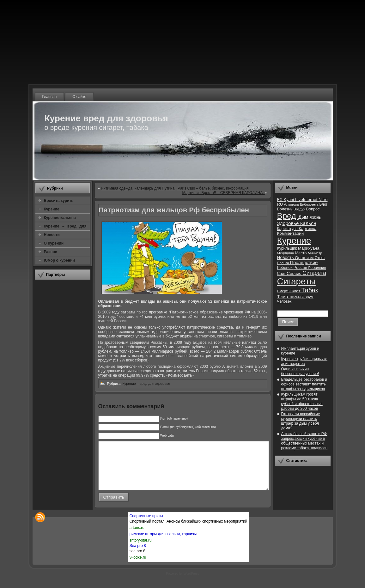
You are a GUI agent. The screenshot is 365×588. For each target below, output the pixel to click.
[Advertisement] (63, 379)
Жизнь (315, 217)
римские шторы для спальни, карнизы (163, 543)
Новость (286, 258)
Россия (301, 267)
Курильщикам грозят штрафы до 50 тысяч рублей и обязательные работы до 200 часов (302, 401)
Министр (315, 253)
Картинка (307, 229)
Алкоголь (292, 204)
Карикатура (288, 229)
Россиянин (317, 268)
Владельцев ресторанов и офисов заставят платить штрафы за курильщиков (304, 384)
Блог (323, 204)
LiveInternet (307, 200)
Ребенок (285, 267)
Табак (310, 290)
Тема (283, 297)
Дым (304, 217)
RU (281, 204)
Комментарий (291, 233)
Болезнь (285, 209)
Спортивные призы (146, 525)
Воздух (300, 209)
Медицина (286, 253)
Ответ (320, 258)
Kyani (289, 200)
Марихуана (309, 248)
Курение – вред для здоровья (146, 384)
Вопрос (313, 209)
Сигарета (314, 273)
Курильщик (288, 248)
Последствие (304, 263)
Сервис (295, 273)
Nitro (323, 200)
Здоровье (289, 223)
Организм (305, 258)
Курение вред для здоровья (106, 118)
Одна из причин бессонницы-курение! (300, 371)
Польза (284, 263)
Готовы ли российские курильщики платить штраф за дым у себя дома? (301, 421)
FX (280, 200)
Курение (294, 241)
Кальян (308, 223)
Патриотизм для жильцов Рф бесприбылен (174, 210)
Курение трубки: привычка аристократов (304, 361)
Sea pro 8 (138, 555)
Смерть (284, 291)
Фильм (295, 297)
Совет (296, 291)
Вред (288, 216)
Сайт (282, 274)
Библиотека (310, 204)
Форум (307, 297)
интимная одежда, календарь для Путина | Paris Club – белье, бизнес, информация (175, 188)
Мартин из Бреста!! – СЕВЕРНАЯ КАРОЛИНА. (224, 193)
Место (301, 253)
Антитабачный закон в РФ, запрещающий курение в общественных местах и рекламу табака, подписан (305, 441)
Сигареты (296, 281)
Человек (284, 301)
